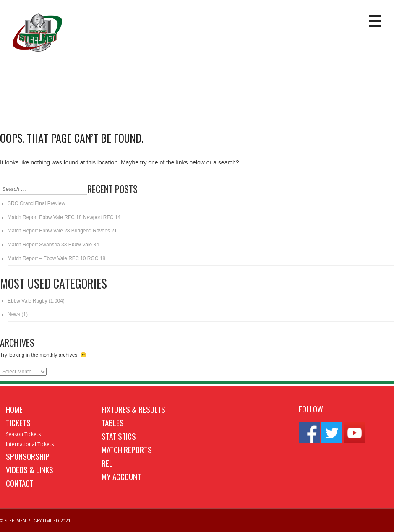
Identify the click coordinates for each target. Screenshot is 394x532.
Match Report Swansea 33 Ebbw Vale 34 (53, 245)
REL (107, 463)
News (14, 314)
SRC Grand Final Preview (36, 203)
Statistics (119, 436)
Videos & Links (30, 469)
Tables (113, 422)
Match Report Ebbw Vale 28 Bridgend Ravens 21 (62, 231)
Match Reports (127, 449)
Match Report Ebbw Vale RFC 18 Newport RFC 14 (64, 217)
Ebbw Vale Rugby (27, 301)
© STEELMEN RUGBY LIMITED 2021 (35, 521)
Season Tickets (23, 434)
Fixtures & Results (133, 409)
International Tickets (30, 444)
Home (14, 409)
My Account (121, 476)
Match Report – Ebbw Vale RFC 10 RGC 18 (56, 258)
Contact (20, 483)
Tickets (18, 422)
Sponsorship (28, 456)
